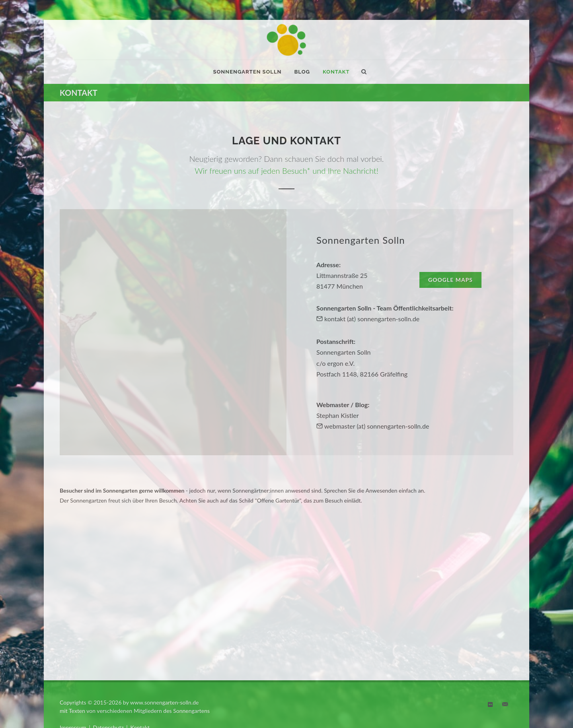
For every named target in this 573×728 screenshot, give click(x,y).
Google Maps (450, 280)
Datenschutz (108, 648)
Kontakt (140, 648)
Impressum (73, 648)
